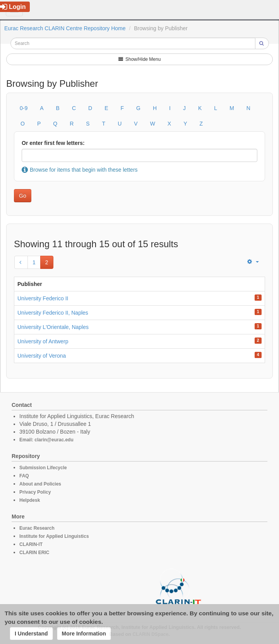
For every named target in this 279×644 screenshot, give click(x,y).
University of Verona (42, 356)
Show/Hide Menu (140, 59)
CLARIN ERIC (34, 553)
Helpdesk (30, 500)
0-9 (24, 108)
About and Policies (40, 484)
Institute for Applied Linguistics (54, 536)
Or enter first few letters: (53, 143)
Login (13, 7)
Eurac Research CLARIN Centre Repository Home (65, 28)
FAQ (24, 476)
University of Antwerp (43, 341)
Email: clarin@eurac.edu (46, 440)
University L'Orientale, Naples (53, 327)
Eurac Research (37, 528)
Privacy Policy (35, 492)
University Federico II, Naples (53, 313)
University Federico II (43, 298)
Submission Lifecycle (43, 468)
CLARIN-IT (31, 544)
